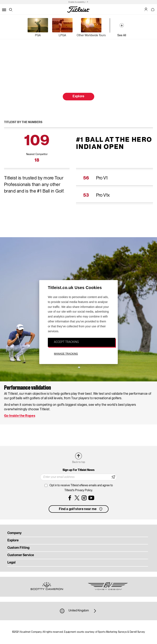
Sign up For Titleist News (78, 470)
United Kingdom (79, 611)
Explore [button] (78, 96)
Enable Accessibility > (77, 2)
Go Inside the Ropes (20, 416)
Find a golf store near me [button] (81, 509)
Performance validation (27, 388)
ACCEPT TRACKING (66, 342)
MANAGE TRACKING (66, 354)
